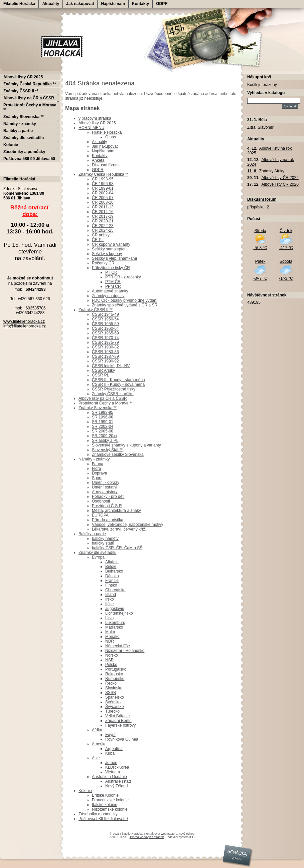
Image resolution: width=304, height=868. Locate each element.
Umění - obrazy (106, 483)
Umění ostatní (104, 487)
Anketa (98, 160)
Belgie (111, 567)
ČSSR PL (100, 375)
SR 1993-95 (103, 412)
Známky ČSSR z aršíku (113, 394)
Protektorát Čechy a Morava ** (106, 403)
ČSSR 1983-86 (105, 352)
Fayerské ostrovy (120, 725)
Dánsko (112, 576)
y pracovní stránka (95, 118)
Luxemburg (115, 623)
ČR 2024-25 (103, 230)
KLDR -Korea (117, 767)
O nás (111, 137)
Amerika (99, 744)
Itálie (109, 604)
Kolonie (85, 791)
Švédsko (113, 702)
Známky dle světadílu (97, 553)
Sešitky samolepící (109, 249)
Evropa (98, 557)
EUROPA (100, 515)
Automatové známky (110, 291)
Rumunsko (115, 679)
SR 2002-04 (103, 426)
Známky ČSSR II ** (96, 310)
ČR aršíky (101, 235)
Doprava (99, 473)
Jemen (111, 763)
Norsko (112, 655)
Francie (112, 581)
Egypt (110, 735)
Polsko (111, 665)
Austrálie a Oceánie (109, 777)
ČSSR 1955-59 (105, 324)
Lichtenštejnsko (119, 613)
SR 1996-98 (103, 417)
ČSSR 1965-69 (105, 333)
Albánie (112, 562)
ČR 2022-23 (103, 226)
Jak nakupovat (80, 4)
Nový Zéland (116, 786)
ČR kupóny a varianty (111, 244)
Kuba (110, 753)
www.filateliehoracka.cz (24, 321)
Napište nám (113, 4)
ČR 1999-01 (103, 188)
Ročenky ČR (103, 263)
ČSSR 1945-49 (105, 314)
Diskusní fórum (105, 165)
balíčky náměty (105, 539)
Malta (110, 632)
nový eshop (187, 834)
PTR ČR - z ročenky (123, 277)
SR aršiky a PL (105, 441)
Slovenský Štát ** (107, 450)
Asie (96, 758)
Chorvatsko (115, 590)
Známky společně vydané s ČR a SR (125, 305)
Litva (109, 618)
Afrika (97, 730)
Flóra (96, 469)
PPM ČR (113, 286)
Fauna (98, 464)
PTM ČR (113, 282)
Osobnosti (101, 501)
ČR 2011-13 (103, 207)
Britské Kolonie (105, 795)
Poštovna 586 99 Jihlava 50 (103, 819)
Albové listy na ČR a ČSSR (103, 398)
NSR (109, 660)
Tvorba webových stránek (147, 837)
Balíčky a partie (92, 534)
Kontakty (140, 4)
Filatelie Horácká (19, 4)
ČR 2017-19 (103, 216)
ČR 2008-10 (103, 202)
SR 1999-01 (103, 422)
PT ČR (111, 272)
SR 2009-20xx (105, 436)
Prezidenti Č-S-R (107, 506)
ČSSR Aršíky (103, 370)
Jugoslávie (115, 609)
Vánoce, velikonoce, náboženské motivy (127, 525)
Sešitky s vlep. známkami (114, 258)
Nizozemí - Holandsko (125, 651)
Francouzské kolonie (110, 800)
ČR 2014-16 (103, 212)
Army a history (105, 492)
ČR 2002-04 (103, 193)
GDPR (162, 4)
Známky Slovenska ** (98, 408)
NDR (110, 641)
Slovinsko (114, 688)
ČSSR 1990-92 (105, 361)
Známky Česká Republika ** (103, 174)
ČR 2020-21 (103, 221)
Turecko (112, 711)
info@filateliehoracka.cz (25, 326)
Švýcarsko (114, 707)
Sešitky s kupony (107, 254)
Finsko (111, 585)
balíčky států (103, 543)
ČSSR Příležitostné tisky (114, 389)
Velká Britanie (117, 716)
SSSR (111, 693)
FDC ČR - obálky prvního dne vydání (125, 300)
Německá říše (118, 646)
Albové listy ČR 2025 (97, 123)
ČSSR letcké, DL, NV (111, 366)
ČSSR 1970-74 (105, 338)
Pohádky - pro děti (108, 497)
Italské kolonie (105, 805)
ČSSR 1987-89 (105, 356)
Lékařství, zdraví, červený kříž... (120, 529)
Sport (97, 478)
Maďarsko (114, 627)
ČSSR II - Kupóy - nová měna (118, 384)
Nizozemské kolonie (110, 809)
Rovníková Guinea (122, 739)
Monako (112, 637)
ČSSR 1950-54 (105, 319)
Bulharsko (114, 571)
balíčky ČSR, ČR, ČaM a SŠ (117, 548)
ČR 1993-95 (103, 179)
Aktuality (51, 4)
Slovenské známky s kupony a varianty (126, 445)
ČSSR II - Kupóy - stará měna (118, 380)
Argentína (114, 749)
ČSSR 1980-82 (105, 347)
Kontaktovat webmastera (161, 834)
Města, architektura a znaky (116, 511)
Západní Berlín (118, 721)
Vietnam (113, 772)
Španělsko (115, 697)
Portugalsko (116, 669)
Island (111, 595)
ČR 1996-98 (103, 184)
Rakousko (114, 674)
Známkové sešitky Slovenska (118, 455)
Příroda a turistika (108, 520)
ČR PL (98, 240)
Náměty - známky (94, 459)
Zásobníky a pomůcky (98, 814)
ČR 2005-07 (103, 198)
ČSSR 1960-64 (105, 328)
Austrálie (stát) (118, 781)
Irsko (110, 599)
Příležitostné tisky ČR (111, 268)
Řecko (111, 683)
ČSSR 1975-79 (105, 342)
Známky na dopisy (108, 296)
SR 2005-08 (103, 431)
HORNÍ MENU (91, 128)
